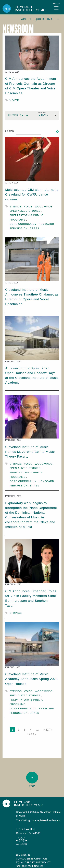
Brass (35, 228)
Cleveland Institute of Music (23, 803)
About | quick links (38, 19)
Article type (42, 112)
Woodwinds (44, 207)
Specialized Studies (25, 211)
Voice (14, 100)
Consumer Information (31, 859)
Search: (10, 131)
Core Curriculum (23, 224)
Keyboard (47, 224)
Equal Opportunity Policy (34, 862)
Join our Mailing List (30, 866)
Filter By (16, 115)
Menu (56, 4)
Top (32, 780)
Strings (16, 207)
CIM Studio (23, 855)
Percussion (19, 228)
